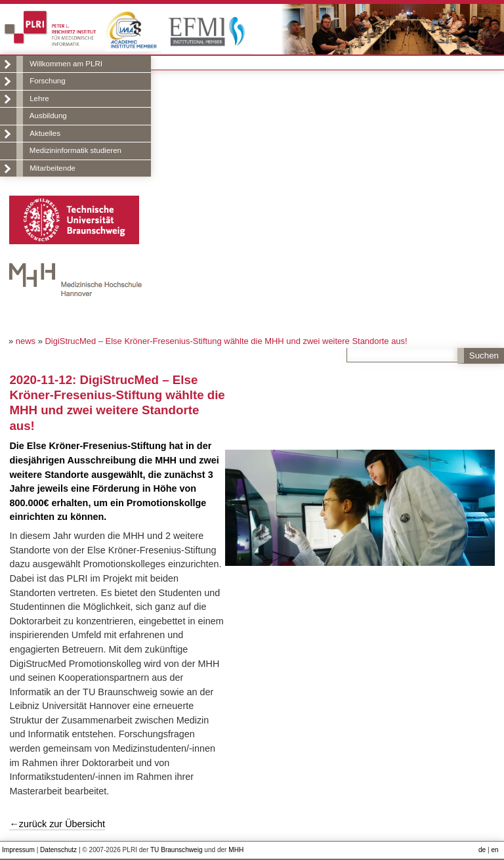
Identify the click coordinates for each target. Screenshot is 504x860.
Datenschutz (58, 850)
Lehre (39, 98)
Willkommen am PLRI (66, 64)
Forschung (47, 81)
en (494, 850)
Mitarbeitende (52, 168)
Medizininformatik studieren (75, 150)
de (482, 850)
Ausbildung (48, 116)
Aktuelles (45, 133)
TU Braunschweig (177, 850)
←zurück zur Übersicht (57, 824)
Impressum (18, 850)
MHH (236, 850)
